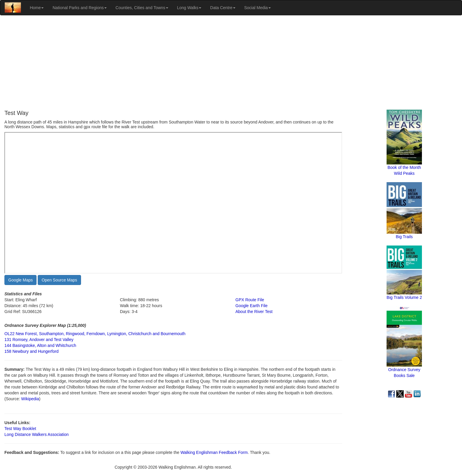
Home (37, 8)
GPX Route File (250, 300)
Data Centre (223, 8)
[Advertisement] (231, 62)
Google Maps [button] (20, 280)
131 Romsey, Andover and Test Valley (39, 340)
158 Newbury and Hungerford (32, 351)
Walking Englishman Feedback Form (214, 452)
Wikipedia (30, 399)
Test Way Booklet (20, 429)
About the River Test (254, 312)
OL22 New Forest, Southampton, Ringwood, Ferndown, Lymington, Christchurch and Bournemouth (95, 334)
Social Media (258, 8)
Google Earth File (251, 306)
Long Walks (189, 8)
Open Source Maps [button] (59, 280)
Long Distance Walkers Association (37, 434)
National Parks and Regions (80, 8)
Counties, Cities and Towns (142, 8)
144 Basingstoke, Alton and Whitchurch (40, 345)
